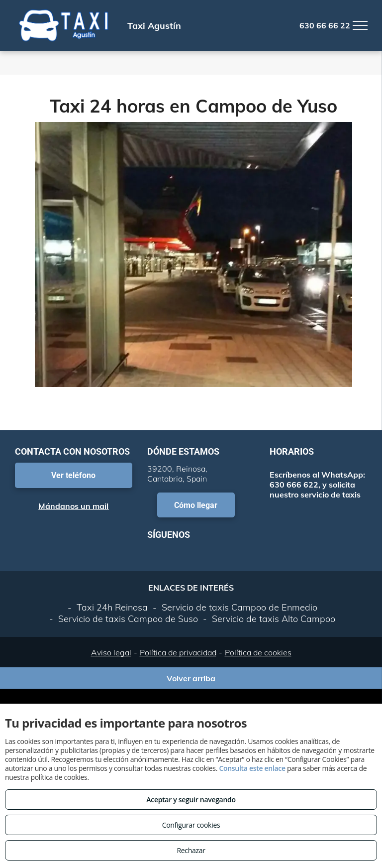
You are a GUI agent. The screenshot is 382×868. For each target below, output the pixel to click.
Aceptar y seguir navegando (191, 800)
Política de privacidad (178, 652)
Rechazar (191, 850)
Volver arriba (191, 678)
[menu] (360, 25)
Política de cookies (258, 652)
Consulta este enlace (252, 768)
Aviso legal (111, 652)
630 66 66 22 (325, 25)
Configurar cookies (191, 825)
